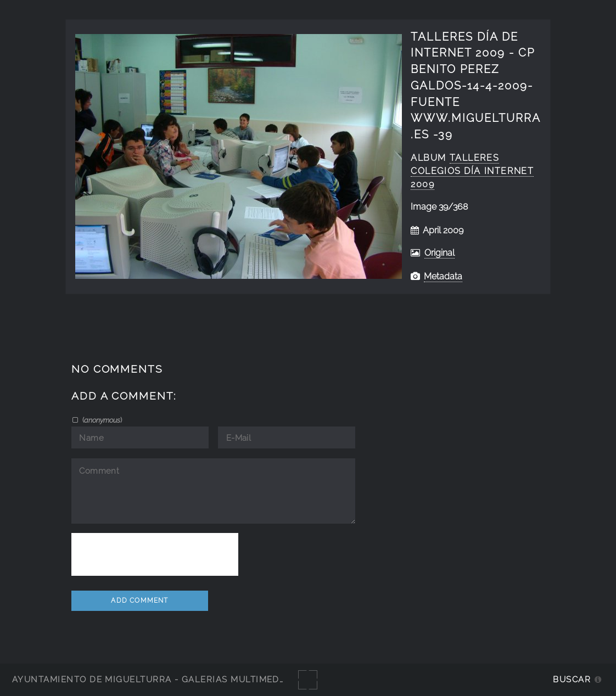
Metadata (443, 276)
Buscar (572, 679)
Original (439, 253)
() (101, 420)
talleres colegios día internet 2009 (472, 171)
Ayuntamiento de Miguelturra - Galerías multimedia (150, 679)
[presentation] (155, 554)
